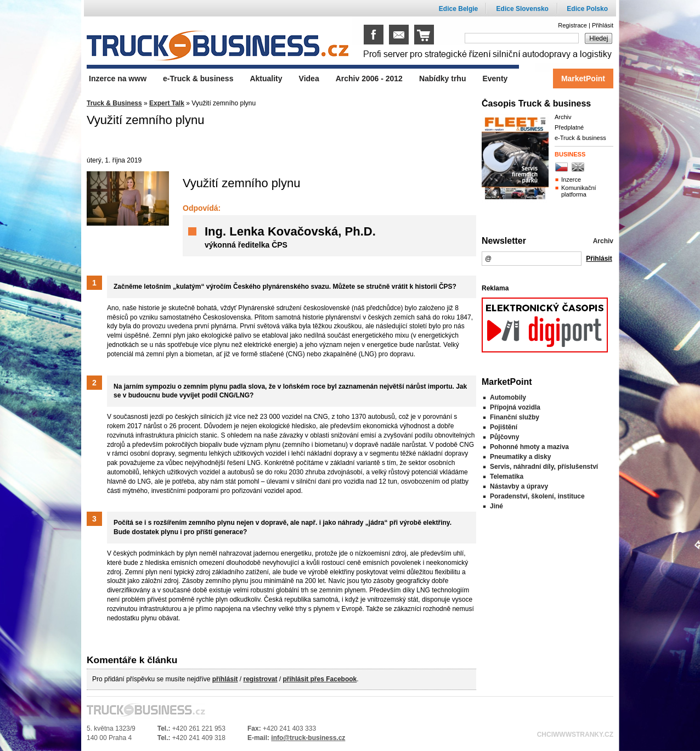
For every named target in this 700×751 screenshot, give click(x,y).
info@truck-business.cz (308, 738)
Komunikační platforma (579, 191)
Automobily (508, 397)
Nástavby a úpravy (519, 486)
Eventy (495, 79)
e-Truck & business (580, 138)
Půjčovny (504, 437)
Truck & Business (114, 103)
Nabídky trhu (443, 79)
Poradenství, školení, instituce (537, 496)
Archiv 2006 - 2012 (369, 79)
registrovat (260, 679)
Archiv (563, 117)
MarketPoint (583, 79)
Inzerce (571, 180)
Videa (309, 79)
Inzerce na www (118, 79)
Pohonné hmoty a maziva (529, 447)
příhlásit (225, 679)
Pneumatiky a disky (520, 457)
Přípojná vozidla (515, 407)
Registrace (572, 25)
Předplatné (569, 127)
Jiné (496, 506)
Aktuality (266, 79)
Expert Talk (167, 103)
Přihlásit (603, 25)
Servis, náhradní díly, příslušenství (544, 467)
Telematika (507, 477)
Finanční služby (515, 417)
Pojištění (504, 427)
